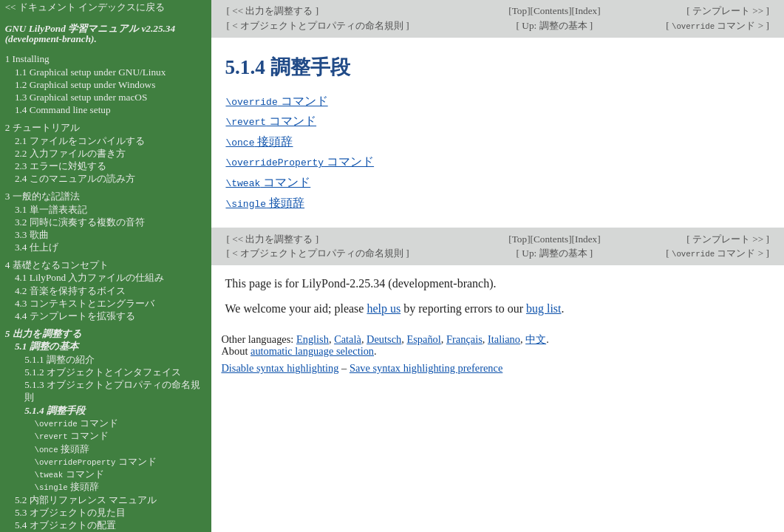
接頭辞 (259, 141)
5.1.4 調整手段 (55, 410)
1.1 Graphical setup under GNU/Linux (90, 72)
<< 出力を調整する (273, 11)
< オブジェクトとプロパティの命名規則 (318, 25)
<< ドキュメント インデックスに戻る (85, 7)
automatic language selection (312, 348)
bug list (544, 306)
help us (384, 306)
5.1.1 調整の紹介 (59, 359)
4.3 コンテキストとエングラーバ (85, 303)
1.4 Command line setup (63, 110)
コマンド (276, 101)
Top (519, 11)
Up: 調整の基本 (555, 25)
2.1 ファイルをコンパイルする (80, 141)
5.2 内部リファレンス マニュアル (86, 500)
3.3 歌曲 (32, 235)
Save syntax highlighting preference (426, 365)
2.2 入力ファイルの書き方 (70, 153)
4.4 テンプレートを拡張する (75, 316)
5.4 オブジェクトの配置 (65, 525)
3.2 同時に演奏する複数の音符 (80, 222)
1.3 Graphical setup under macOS (81, 97)
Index (586, 11)
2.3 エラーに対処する (61, 166)
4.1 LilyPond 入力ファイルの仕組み (90, 277)
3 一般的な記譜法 (42, 196)
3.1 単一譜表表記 (51, 209)
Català (348, 336)
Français (464, 336)
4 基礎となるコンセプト (57, 265)
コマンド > (718, 25)
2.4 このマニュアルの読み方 (75, 178)
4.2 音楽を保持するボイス (70, 291)
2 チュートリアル (42, 127)
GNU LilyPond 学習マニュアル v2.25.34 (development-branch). (90, 34)
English (313, 336)
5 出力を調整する (44, 334)
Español (423, 336)
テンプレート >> (728, 11)
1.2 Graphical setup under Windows (85, 85)
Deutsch (384, 336)
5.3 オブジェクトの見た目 (70, 512)
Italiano (504, 336)
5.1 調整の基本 (47, 346)
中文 (536, 336)
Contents (551, 11)
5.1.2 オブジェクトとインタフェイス (103, 372)
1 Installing (27, 59)
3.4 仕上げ (37, 247)
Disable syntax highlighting (280, 365)
